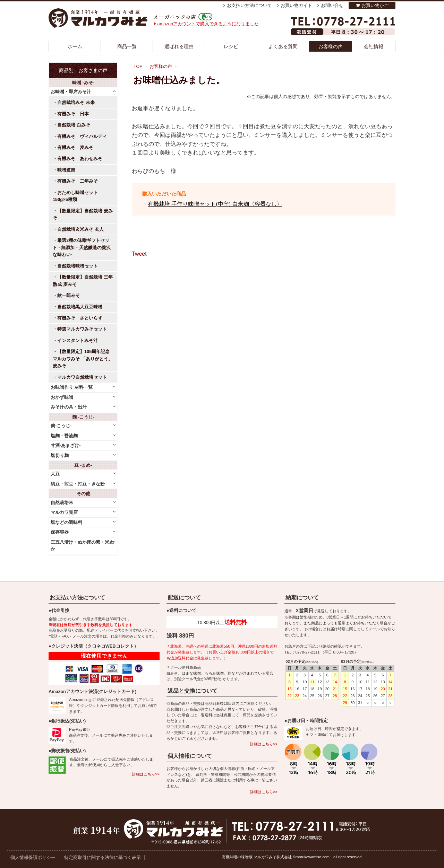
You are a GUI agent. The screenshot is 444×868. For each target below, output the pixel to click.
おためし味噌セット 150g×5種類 (78, 196)
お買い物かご (375, 5)
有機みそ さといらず (80, 318)
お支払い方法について (249, 5)
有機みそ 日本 (73, 114)
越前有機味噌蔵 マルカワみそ (98, 18)
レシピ (231, 46)
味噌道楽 (66, 170)
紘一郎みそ (69, 295)
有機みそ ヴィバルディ (82, 136)
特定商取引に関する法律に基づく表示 (103, 857)
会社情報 (374, 46)
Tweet (139, 254)
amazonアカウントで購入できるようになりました (207, 24)
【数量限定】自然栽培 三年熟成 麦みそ (83, 280)
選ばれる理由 (179, 46)
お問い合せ (332, 5)
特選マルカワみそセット (82, 329)
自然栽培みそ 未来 (76, 102)
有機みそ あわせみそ (80, 159)
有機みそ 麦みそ (75, 147)
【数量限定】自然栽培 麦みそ (83, 214)
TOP (138, 67)
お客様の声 (331, 46)
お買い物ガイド (296, 5)
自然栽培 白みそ (74, 125)
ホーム (75, 46)
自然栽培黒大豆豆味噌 (80, 307)
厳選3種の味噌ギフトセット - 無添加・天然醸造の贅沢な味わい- (82, 247)
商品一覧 (127, 46)
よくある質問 (283, 46)
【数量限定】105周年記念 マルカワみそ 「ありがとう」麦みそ (83, 359)
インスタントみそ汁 (78, 340)
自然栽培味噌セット (78, 266)
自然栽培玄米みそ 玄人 (80, 229)
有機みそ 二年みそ (78, 181)
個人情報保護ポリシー (33, 857)
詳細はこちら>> (146, 774)
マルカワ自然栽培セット (82, 377)
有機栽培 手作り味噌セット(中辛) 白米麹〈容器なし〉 (215, 204)
